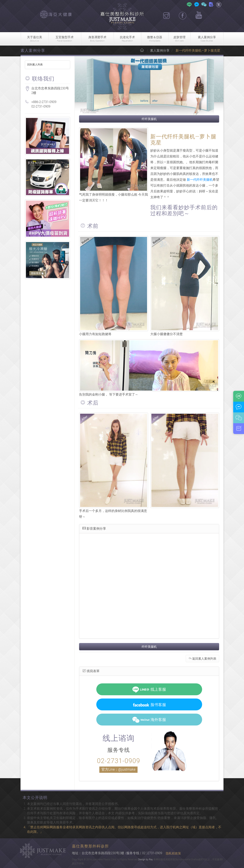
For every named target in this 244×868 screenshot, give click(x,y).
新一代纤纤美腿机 (200, 180)
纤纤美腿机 (149, 119)
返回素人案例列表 (202, 659)
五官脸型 (65, 39)
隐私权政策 (173, 853)
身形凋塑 (97, 39)
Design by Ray (146, 859)
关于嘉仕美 (35, 39)
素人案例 (207, 39)
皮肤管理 (179, 39)
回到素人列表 (35, 65)
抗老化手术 (127, 39)
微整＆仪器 (155, 39)
